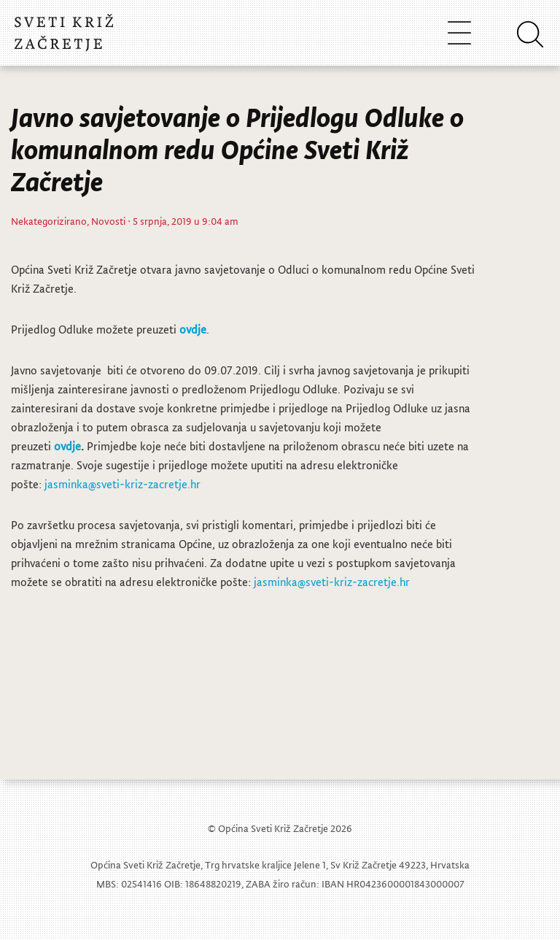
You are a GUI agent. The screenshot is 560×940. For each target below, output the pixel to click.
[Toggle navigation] (459, 32)
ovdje (193, 329)
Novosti (108, 221)
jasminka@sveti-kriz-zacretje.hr (122, 484)
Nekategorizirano (49, 221)
